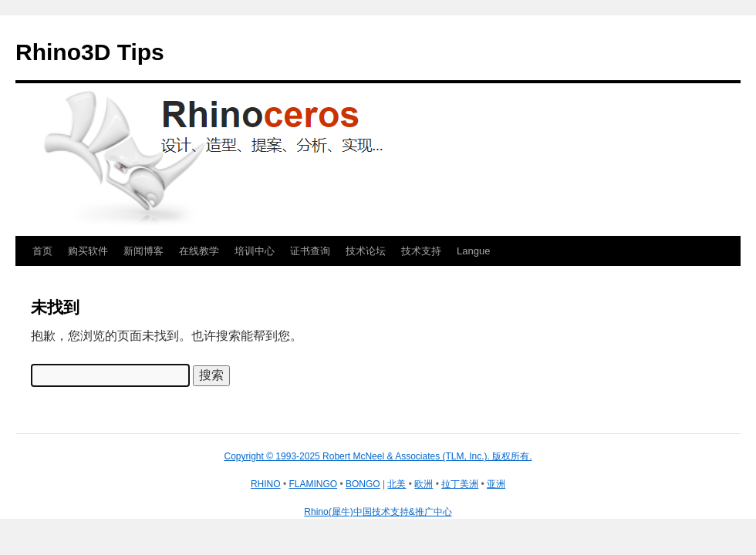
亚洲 (496, 484)
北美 (397, 484)
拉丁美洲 (460, 484)
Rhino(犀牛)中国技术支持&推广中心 (378, 512)
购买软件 (88, 251)
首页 (42, 251)
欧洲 (424, 484)
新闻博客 (143, 251)
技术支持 (421, 251)
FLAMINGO (313, 484)
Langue (473, 251)
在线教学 (199, 251)
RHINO (266, 484)
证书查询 (310, 251)
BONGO (363, 484)
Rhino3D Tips (90, 52)
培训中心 (255, 251)
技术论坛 (366, 251)
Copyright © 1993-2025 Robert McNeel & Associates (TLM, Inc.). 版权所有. (378, 456)
